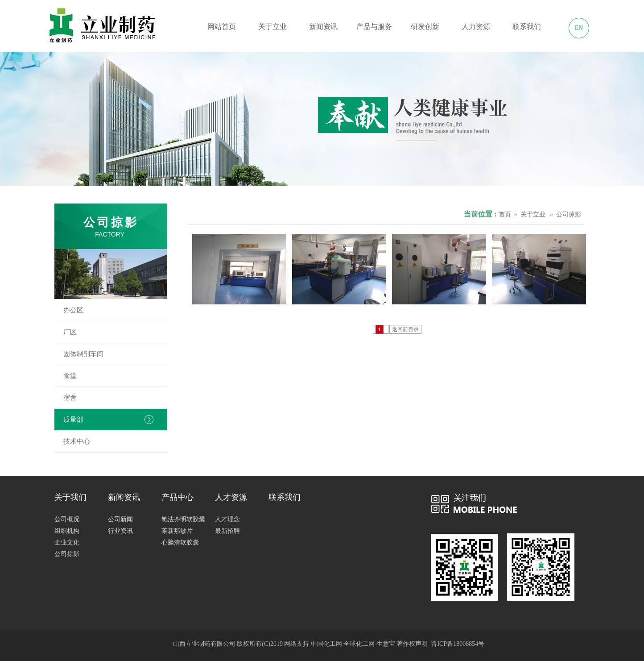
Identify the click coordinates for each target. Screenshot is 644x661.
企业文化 (67, 543)
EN (579, 28)
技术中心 (115, 441)
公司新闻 (120, 519)
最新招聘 (227, 531)
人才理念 (227, 519)
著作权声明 (412, 644)
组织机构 (67, 531)
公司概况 (67, 519)
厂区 (115, 332)
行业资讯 (120, 531)
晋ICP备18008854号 (458, 644)
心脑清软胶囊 (180, 543)
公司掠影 (67, 554)
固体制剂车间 (115, 354)
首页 (505, 214)
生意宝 (386, 644)
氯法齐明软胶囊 (183, 519)
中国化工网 (326, 644)
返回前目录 (405, 329)
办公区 (115, 310)
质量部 (115, 420)
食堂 (115, 376)
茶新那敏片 (177, 531)
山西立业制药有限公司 (204, 644)
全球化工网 (359, 644)
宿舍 (115, 398)
